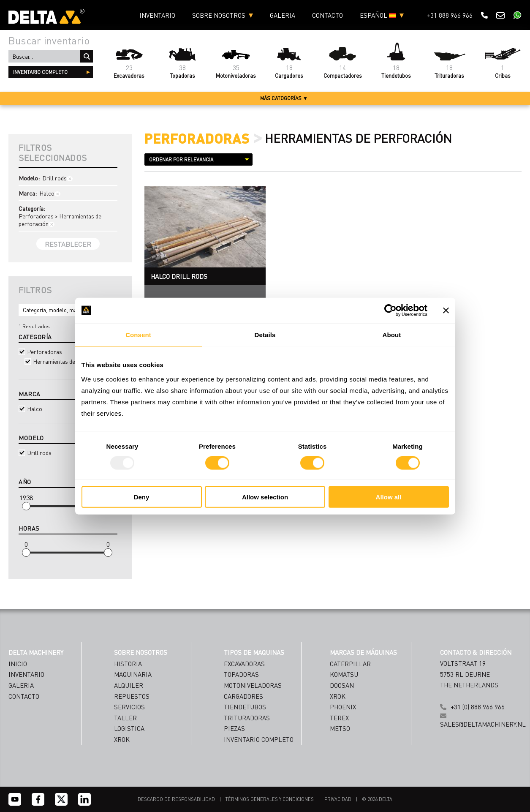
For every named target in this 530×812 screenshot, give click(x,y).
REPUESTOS (132, 696)
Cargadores (243, 696)
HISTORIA (128, 664)
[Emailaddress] (336, 745)
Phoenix (343, 707)
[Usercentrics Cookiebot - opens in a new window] (390, 311)
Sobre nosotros (219, 15)
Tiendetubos (245, 707)
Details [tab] (265, 335)
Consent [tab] (138, 335)
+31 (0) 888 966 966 (478, 707)
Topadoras (241, 674)
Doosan (342, 685)
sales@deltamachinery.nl (483, 724)
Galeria (283, 15)
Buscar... (87, 56)
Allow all (389, 497)
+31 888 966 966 (450, 15)
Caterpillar (350, 664)
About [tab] (392, 335)
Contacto (328, 15)
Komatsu (344, 674)
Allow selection (265, 497)
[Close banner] (446, 311)
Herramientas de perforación (71, 361)
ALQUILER (129, 685)
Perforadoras (68, 352)
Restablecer (68, 244)
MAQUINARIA (133, 674)
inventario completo (40, 72)
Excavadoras (244, 664)
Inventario (157, 15)
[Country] (336, 762)
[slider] (26, 506)
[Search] (68, 310)
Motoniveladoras (253, 685)
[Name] (336, 729)
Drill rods (68, 452)
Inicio (18, 664)
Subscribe (336, 783)
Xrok (338, 696)
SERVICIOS (129, 707)
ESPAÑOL (378, 15)
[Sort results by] (198, 159)
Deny (142, 497)
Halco (68, 409)
